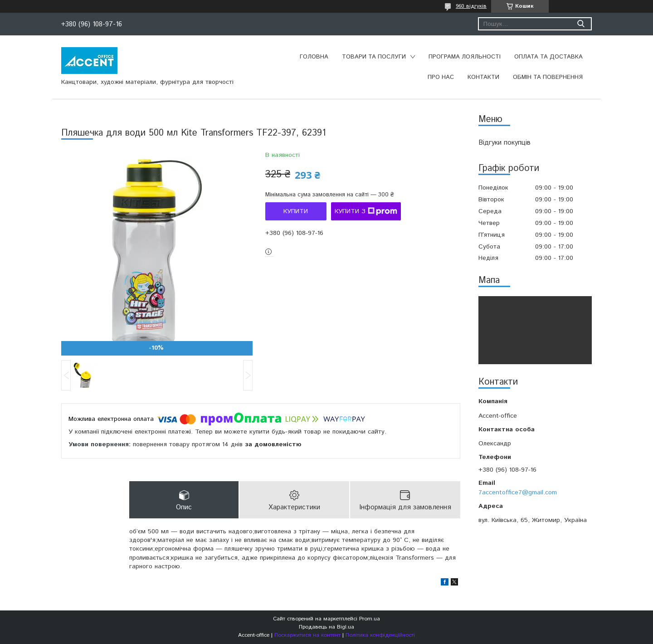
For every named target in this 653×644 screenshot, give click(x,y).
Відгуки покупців (504, 143)
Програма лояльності (465, 57)
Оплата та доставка (548, 57)
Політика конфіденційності (380, 635)
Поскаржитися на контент (307, 635)
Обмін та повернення (548, 77)
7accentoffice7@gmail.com (518, 493)
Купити (296, 211)
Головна (314, 57)
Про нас (441, 77)
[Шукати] (581, 24)
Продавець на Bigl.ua (326, 627)
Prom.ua (370, 619)
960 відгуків (471, 6)
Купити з (366, 211)
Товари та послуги (374, 57)
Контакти (483, 77)
